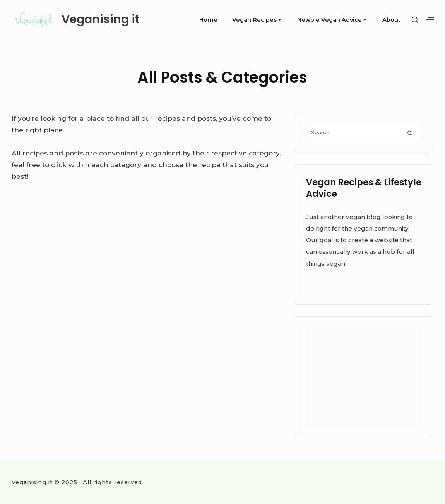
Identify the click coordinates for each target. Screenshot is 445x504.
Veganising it (101, 20)
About (391, 20)
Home (208, 20)
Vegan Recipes (257, 20)
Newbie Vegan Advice (332, 20)
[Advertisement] (364, 377)
